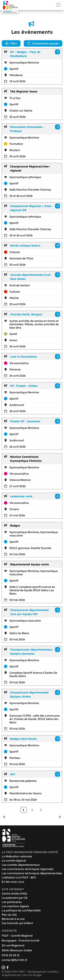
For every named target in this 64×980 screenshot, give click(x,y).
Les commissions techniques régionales (28, 869)
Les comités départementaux (21, 865)
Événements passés (43, 43)
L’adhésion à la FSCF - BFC (19, 877)
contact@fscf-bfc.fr (15, 960)
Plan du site (9, 915)
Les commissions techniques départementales (32, 873)
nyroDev (53, 972)
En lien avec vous (13, 882)
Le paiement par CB (15, 898)
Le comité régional (14, 861)
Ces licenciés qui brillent (17, 923)
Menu (58, 5)
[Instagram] (3, 968)
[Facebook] (8, 968)
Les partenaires (12, 902)
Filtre (11, 43)
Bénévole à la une (13, 919)
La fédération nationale (17, 856)
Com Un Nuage (31, 975)
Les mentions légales (15, 906)
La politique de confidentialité (21, 910)
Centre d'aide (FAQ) (14, 893)
